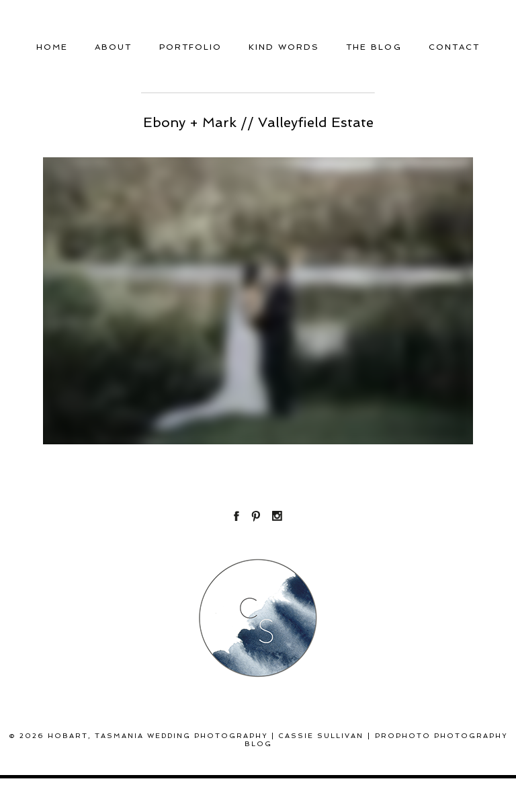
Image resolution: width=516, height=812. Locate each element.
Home (52, 47)
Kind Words (284, 47)
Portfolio (190, 47)
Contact (454, 47)
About (113, 47)
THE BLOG (374, 47)
